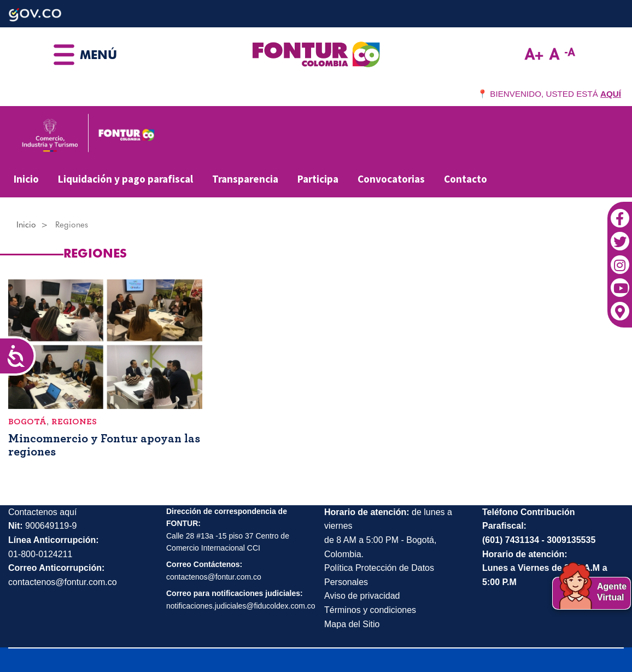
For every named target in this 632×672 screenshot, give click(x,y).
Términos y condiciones (370, 610)
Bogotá (27, 422)
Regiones (74, 422)
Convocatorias (391, 179)
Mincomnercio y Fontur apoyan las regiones (104, 445)
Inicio (26, 179)
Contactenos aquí (42, 512)
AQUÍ (611, 94)
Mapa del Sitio (352, 624)
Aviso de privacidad (362, 596)
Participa (318, 179)
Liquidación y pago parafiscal (125, 179)
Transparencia (245, 179)
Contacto (466, 179)
